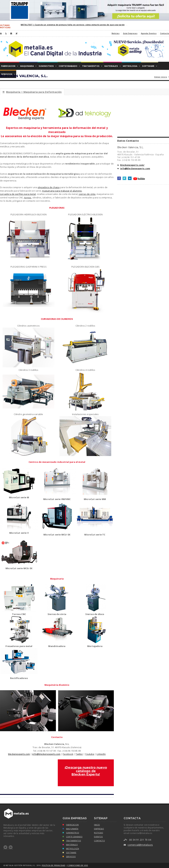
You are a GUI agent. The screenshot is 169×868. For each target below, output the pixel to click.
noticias (98, 833)
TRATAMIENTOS (72, 841)
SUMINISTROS (71, 833)
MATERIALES (70, 845)
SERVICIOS (69, 857)
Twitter (79, 754)
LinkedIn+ (130, 178)
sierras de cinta (87, 194)
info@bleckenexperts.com (46, 754)
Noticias (116, 33)
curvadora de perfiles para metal (18, 194)
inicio (97, 825)
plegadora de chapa (49, 187)
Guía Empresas (130, 33)
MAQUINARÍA (70, 829)
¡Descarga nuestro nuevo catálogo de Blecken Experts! (86, 771)
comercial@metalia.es (138, 845)
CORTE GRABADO (73, 837)
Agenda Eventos (149, 33)
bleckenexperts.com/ (131, 165)
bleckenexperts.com (19, 754)
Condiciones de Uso (78, 865)
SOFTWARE (69, 853)
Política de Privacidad (53, 865)
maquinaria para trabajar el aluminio (62, 191)
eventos (98, 837)
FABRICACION (71, 825)
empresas (99, 829)
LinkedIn (101, 754)
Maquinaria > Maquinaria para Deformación (32, 92)
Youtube (90, 754)
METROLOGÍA (71, 849)
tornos (28, 198)
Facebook (68, 754)
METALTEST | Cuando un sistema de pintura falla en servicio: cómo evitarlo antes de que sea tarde (73, 25)
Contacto (165, 33)
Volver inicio (162, 77)
